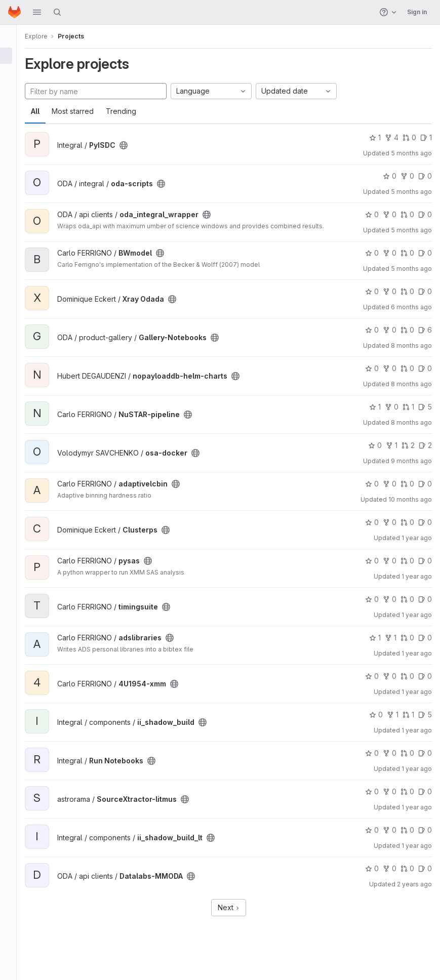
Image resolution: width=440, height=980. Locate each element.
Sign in (417, 12)
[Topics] (14, 89)
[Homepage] (14, 12)
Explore (48, 36)
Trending (133, 111)
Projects (83, 36)
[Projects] (14, 56)
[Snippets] (14, 106)
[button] (37, 12)
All (47, 111)
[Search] (57, 12)
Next (234, 912)
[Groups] (14, 72)
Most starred (84, 111)
